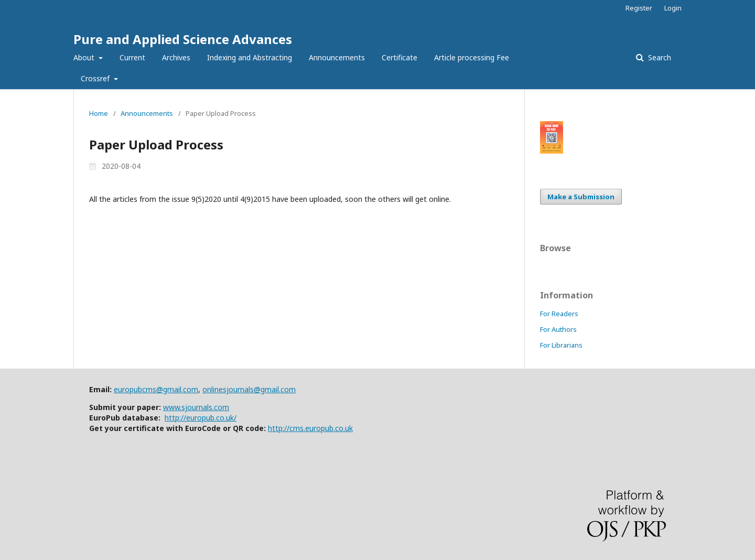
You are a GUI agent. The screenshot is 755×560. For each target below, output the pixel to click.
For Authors (558, 329)
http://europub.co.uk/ (201, 418)
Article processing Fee (472, 57)
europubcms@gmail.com (156, 389)
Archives (176, 57)
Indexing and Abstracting (250, 57)
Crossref (96, 78)
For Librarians (561, 345)
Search (659, 57)
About (85, 57)
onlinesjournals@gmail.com (249, 389)
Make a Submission (581, 197)
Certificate (400, 57)
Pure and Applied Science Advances (183, 39)
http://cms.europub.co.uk (310, 428)
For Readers (559, 314)
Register (639, 8)
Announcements (337, 57)
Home (99, 113)
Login (673, 8)
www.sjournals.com (196, 407)
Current (132, 57)
